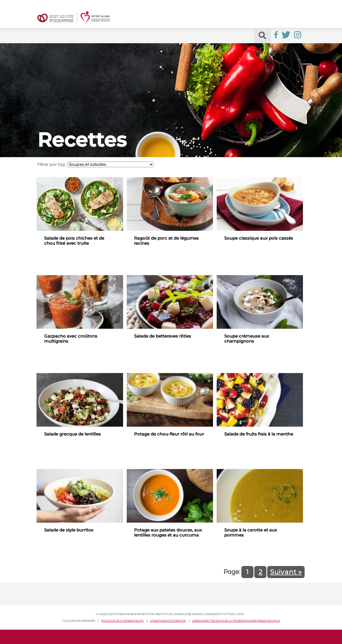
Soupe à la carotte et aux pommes (251, 533)
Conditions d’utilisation (168, 621)
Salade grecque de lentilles (73, 434)
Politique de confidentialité (122, 621)
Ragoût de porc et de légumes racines (166, 241)
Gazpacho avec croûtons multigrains (71, 339)
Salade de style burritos (69, 530)
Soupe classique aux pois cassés (259, 238)
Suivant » (286, 572)
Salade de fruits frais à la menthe (259, 434)
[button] (262, 35)
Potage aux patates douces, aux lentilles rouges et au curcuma (168, 533)
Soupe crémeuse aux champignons (247, 339)
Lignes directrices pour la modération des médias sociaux (236, 621)
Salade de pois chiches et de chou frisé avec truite (74, 241)
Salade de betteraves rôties (163, 336)
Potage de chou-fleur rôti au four (169, 434)
